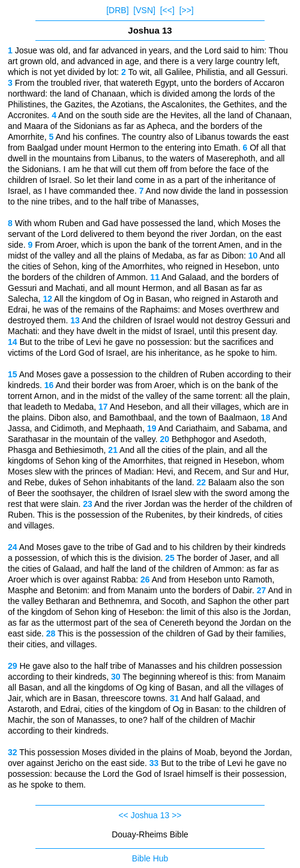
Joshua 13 (150, 815)
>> (176, 815)
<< (123, 815)
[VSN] (144, 10)
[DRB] (117, 10)
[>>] (187, 10)
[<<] (167, 10)
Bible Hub (150, 858)
